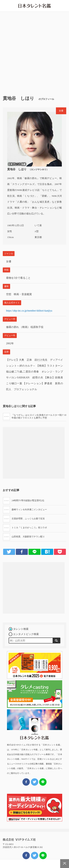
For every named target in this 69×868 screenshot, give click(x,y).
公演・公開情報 (35, 864)
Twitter (9, 552)
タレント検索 (21, 629)
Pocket (60, 552)
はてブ (47, 552)
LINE (34, 552)
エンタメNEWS (23, 864)
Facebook (22, 552)
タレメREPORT (46, 864)
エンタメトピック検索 (26, 634)
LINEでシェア (43, 855)
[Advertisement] (34, 52)
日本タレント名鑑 (35, 6)
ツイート (35, 855)
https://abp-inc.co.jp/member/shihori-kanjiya (29, 311)
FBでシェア (26, 855)
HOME (12, 864)
